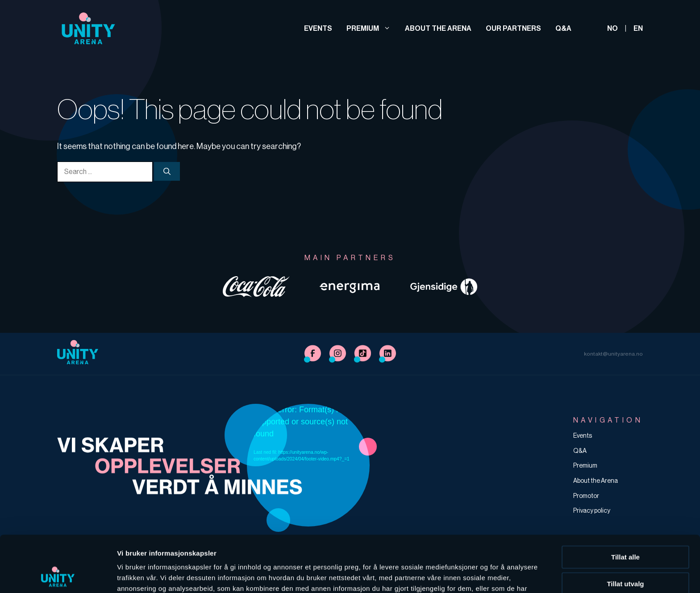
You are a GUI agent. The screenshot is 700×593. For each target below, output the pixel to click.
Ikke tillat (625, 557)
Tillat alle (625, 504)
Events (318, 28)
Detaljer (475, 575)
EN (638, 28)
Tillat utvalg (625, 531)
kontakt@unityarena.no (613, 354)
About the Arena (438, 28)
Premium (369, 28)
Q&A (563, 28)
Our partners (513, 28)
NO (612, 28)
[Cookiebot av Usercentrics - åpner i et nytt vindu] (58, 576)
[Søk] (167, 171)
